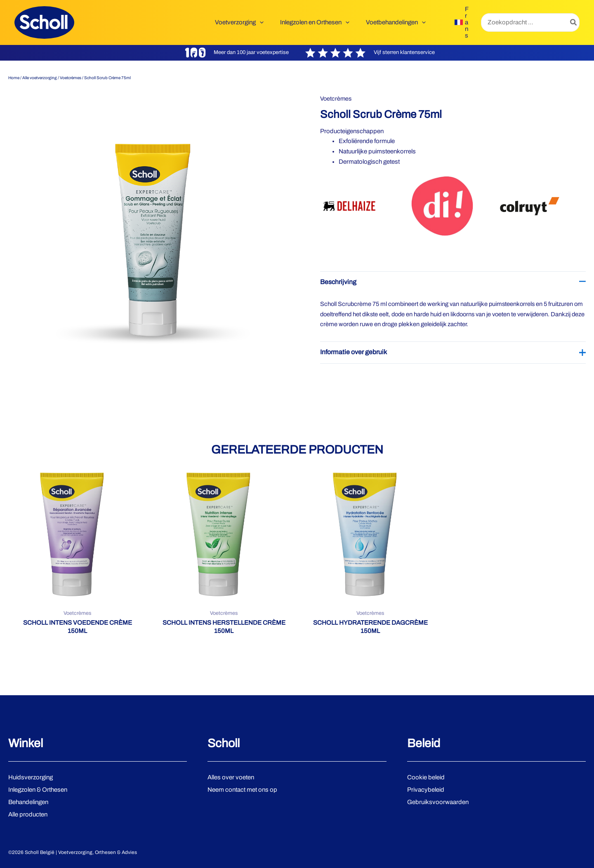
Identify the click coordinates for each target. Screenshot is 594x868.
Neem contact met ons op (242, 790)
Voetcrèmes (71, 78)
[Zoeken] (574, 22)
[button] (270, 22)
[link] (462, 22)
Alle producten (28, 814)
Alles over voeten (231, 777)
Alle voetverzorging (40, 78)
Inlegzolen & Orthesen (38, 790)
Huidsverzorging (31, 777)
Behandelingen (28, 802)
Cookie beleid (426, 777)
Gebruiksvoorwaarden (438, 802)
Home (14, 78)
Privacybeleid (426, 790)
